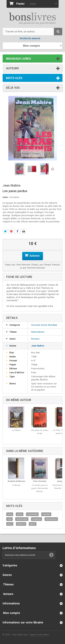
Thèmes (8, 584)
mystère (46, 514)
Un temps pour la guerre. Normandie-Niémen (40, 488)
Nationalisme (38, 332)
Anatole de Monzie (16, 481)
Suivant (53, 169)
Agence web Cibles (39, 635)
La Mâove (16, 430)
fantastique (51, 519)
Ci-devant (16, 485)
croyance (36, 519)
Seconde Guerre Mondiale (44, 325)
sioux (20, 514)
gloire (33, 524)
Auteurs (12, 68)
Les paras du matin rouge (40, 432)
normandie (32, 514)
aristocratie (22, 519)
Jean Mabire (38, 346)
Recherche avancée (30, 38)
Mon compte (12, 613)
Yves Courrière (40, 481)
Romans (35, 339)
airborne (21, 524)
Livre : (6, 197)
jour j (10, 524)
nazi (9, 519)
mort (10, 514)
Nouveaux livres (19, 59)
